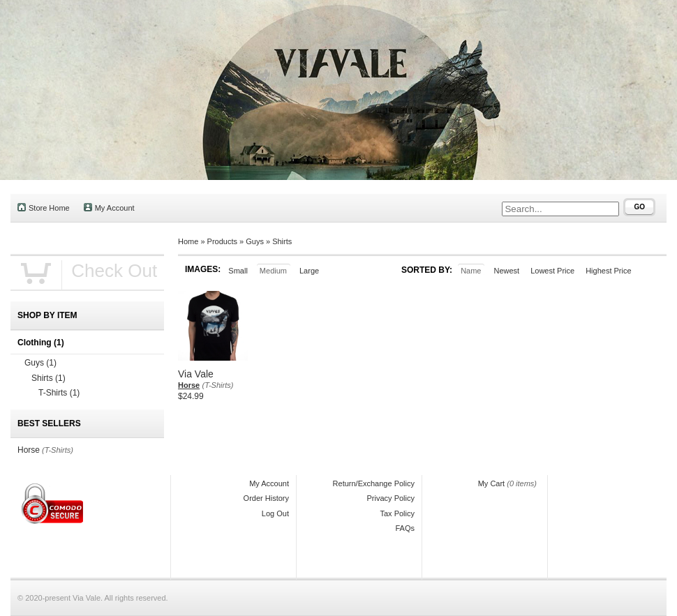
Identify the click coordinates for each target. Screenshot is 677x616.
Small (238, 271)
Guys (255, 241)
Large (309, 271)
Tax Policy (397, 513)
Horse (189, 385)
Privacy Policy (391, 498)
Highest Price (608, 271)
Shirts (282, 241)
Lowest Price (552, 271)
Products (222, 241)
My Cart (492, 483)
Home (188, 241)
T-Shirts (59, 393)
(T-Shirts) (218, 385)
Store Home (44, 208)
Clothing (41, 343)
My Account (109, 208)
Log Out (275, 513)
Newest (506, 271)
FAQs (405, 528)
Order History (266, 498)
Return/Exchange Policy (374, 483)
